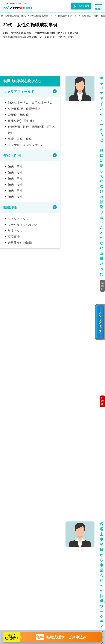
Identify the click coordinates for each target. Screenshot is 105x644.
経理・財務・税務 (20, 139)
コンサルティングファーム (26, 145)
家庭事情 (14, 237)
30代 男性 (15, 179)
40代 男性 (15, 191)
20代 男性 (15, 167)
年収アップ (15, 231)
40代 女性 (15, 197)
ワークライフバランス (23, 225)
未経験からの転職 (20, 243)
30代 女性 (15, 185)
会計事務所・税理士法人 (24, 109)
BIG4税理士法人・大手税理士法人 (30, 103)
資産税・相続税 (18, 115)
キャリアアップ (18, 219)
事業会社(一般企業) (21, 121)
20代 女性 (15, 173)
